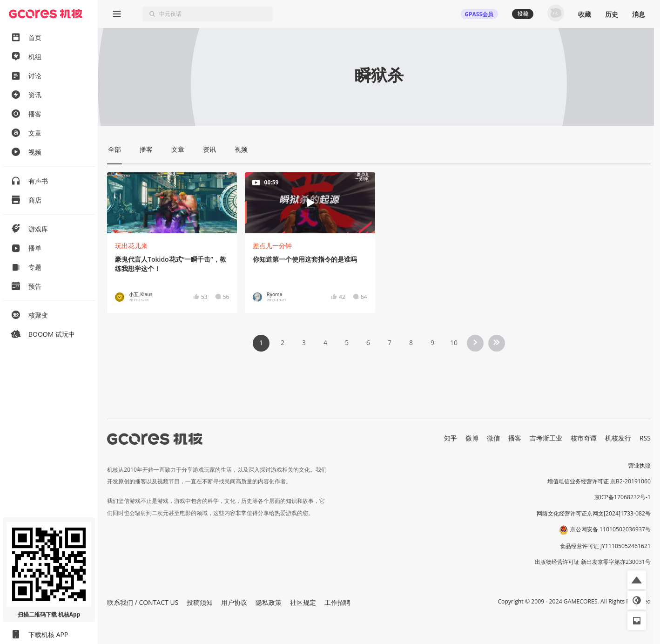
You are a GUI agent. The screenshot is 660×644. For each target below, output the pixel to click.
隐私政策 (269, 602)
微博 (472, 438)
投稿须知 (200, 602)
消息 (639, 14)
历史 (612, 14)
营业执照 (640, 465)
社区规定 (303, 602)
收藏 (585, 14)
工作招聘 (337, 602)
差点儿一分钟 (272, 246)
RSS (645, 438)
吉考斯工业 (546, 438)
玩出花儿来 (131, 246)
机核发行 (618, 438)
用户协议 (234, 602)
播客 (515, 438)
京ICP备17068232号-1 (623, 497)
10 (454, 342)
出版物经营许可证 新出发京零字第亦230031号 (593, 562)
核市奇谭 (584, 438)
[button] (637, 580)
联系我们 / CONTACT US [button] (143, 602)
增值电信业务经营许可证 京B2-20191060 (599, 481)
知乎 (451, 438)
